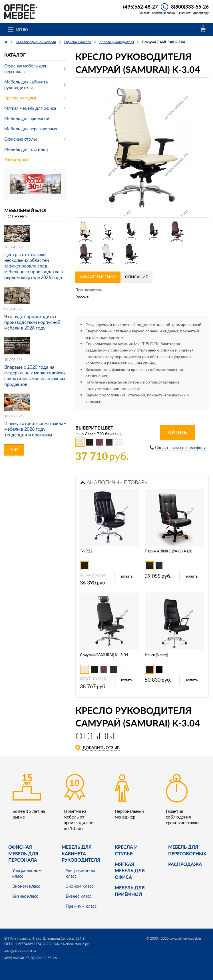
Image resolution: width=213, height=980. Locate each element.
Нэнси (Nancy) (156, 655)
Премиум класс (81, 906)
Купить (177, 432)
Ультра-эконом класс (27, 873)
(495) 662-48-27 (17, 958)
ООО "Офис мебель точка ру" (66, 944)
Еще (14, 450)
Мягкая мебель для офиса (30, 108)
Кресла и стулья (20, 98)
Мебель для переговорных (31, 129)
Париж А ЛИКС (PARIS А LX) (168, 551)
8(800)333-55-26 (190, 7)
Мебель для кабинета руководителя (26, 85)
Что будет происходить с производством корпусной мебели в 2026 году (32, 322)
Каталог (15, 55)
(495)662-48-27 (140, 7)
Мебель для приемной (27, 118)
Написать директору (194, 13)
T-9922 (86, 551)
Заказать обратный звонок (158, 13)
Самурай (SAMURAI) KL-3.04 (104, 655)
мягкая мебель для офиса (130, 871)
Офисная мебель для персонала (25, 69)
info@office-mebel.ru (20, 951)
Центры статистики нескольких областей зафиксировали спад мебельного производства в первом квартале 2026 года (34, 266)
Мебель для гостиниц (26, 149)
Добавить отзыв (101, 748)
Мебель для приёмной (130, 891)
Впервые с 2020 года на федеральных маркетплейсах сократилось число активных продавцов (35, 376)
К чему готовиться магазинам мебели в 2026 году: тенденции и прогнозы (35, 429)
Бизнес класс (25, 896)
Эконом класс (26, 886)
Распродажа (17, 159)
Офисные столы (21, 139)
